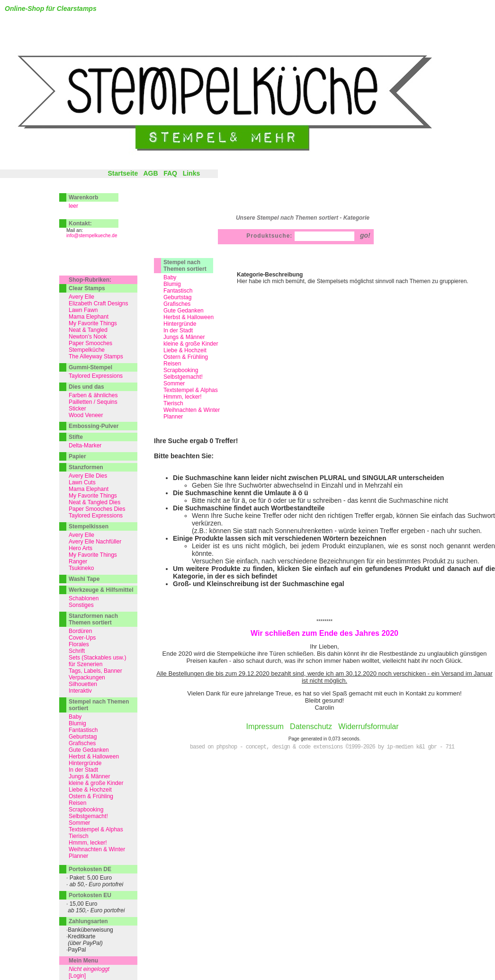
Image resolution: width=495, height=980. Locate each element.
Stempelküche (87, 350)
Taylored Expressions (96, 376)
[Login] (77, 976)
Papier (77, 456)
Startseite (123, 173)
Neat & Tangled (88, 330)
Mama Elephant (89, 317)
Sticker (77, 409)
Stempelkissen (89, 526)
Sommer (174, 383)
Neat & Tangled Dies (94, 502)
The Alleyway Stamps (96, 356)
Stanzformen (86, 467)
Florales (79, 644)
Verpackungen (87, 677)
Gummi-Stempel (90, 367)
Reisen (172, 364)
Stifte (76, 437)
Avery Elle (81, 297)
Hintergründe (180, 324)
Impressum (265, 726)
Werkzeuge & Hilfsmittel (101, 590)
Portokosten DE (90, 869)
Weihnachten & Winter (192, 410)
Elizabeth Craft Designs (98, 303)
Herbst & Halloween (189, 317)
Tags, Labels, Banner (95, 671)
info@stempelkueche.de (92, 236)
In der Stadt (178, 330)
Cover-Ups (82, 638)
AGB (150, 173)
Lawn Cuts (82, 482)
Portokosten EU (90, 895)
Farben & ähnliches (93, 395)
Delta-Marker (85, 445)
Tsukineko (81, 568)
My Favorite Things (93, 323)
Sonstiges (81, 605)
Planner (173, 417)
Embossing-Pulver (94, 426)
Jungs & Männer (184, 337)
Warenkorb (83, 197)
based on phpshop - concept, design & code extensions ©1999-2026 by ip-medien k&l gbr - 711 (322, 747)
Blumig (172, 284)
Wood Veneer (86, 415)
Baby (170, 277)
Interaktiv (80, 691)
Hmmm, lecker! (183, 397)
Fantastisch (178, 291)
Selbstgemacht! (183, 377)
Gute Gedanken (184, 311)
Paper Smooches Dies (97, 509)
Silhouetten (83, 684)
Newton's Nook (88, 337)
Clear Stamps (87, 288)
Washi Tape (84, 579)
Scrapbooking (181, 370)
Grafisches (177, 304)
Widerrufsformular (368, 726)
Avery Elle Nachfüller (95, 542)
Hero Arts (81, 548)
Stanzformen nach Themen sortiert (93, 619)
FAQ (170, 173)
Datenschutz (311, 726)
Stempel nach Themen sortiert (185, 266)
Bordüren (80, 631)
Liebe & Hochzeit (185, 350)
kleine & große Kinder (191, 344)
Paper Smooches (90, 343)
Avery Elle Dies (88, 476)
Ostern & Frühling (186, 357)
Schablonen (84, 598)
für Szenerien (85, 664)
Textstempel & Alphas (191, 390)
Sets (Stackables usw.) (97, 658)
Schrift (77, 651)
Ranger (78, 561)
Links (192, 173)
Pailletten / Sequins (93, 402)
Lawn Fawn (83, 310)
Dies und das (86, 387)
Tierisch (173, 403)
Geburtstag (177, 297)
